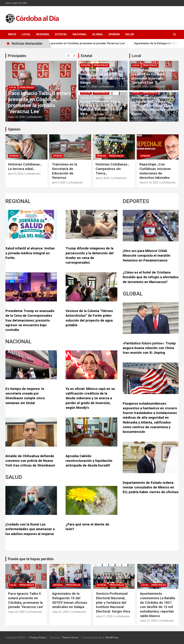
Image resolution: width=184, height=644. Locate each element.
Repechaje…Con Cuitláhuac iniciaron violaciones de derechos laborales (155, 171)
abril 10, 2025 (16, 174)
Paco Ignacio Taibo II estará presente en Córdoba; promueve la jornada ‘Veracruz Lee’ (79, 43)
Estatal (61, 34)
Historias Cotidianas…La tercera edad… (25, 167)
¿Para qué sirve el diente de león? (87, 527)
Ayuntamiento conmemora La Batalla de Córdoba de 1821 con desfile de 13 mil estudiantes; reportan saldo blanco (153, 106)
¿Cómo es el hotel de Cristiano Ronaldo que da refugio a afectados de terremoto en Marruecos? (151, 277)
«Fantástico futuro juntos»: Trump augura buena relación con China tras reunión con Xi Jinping (149, 348)
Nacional (80, 34)
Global (98, 34)
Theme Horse (70, 638)
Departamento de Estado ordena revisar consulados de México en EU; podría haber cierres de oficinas (151, 487)
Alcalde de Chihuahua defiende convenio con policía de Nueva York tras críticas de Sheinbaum (30, 461)
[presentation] (69, 56)
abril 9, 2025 (59, 183)
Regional (43, 34)
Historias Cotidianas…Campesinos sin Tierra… (113, 169)
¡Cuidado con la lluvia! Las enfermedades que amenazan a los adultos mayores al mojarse (30, 529)
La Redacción (34, 117)
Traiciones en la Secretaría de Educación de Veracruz (65, 171)
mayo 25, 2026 (16, 117)
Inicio (12, 34)
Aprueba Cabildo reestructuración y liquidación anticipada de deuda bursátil (89, 461)
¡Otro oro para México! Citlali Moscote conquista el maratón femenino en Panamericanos (147, 256)
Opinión (114, 34)
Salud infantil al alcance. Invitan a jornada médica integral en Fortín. (30, 253)
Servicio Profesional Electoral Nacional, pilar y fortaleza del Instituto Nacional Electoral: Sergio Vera (100, 106)
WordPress (112, 638)
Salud (130, 34)
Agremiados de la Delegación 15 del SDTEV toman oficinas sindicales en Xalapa (103, 76)
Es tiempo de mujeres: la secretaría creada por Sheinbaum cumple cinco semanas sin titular (25, 396)
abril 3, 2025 (102, 178)
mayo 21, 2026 (88, 87)
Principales (17, 56)
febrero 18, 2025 (149, 183)
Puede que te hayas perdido (31, 559)
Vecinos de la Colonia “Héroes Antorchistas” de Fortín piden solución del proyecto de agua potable (89, 318)
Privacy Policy (38, 638)
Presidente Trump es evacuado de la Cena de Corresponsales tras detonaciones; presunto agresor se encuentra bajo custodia (30, 320)
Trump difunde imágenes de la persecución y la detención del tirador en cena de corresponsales (90, 255)
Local (26, 34)
